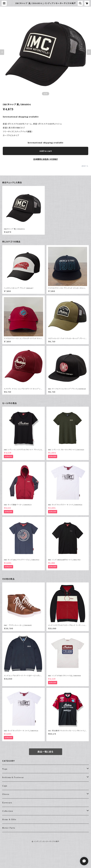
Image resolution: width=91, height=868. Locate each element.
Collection (8, 811)
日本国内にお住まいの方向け (46, 159)
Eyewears (7, 803)
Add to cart (46, 151)
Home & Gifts (9, 819)
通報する (85, 166)
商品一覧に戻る (46, 752)
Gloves (6, 794)
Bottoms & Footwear (13, 777)
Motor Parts (9, 828)
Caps (5, 786)
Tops (5, 769)
